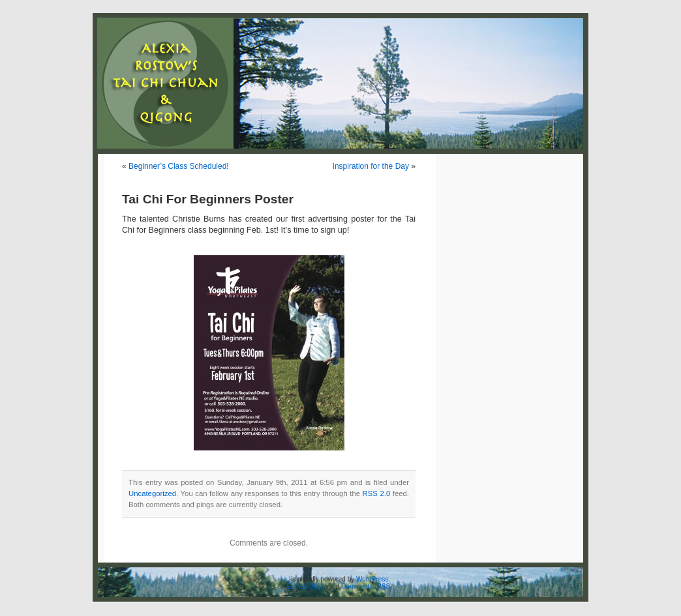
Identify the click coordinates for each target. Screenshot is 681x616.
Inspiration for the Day (371, 166)
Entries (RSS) (307, 586)
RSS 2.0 (377, 493)
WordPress (372, 579)
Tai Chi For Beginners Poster (208, 199)
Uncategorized (152, 493)
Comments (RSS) (367, 586)
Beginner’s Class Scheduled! (179, 166)
